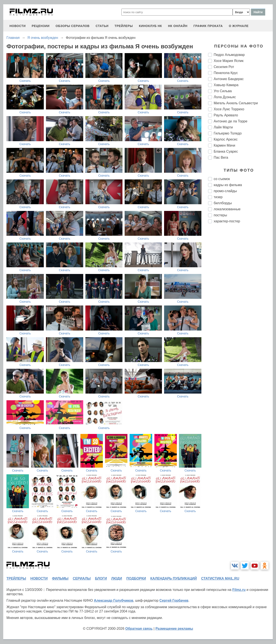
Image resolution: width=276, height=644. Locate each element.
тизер (218, 197)
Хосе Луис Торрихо (229, 109)
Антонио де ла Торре (231, 121)
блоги (101, 578)
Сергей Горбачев (174, 600)
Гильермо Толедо (228, 133)
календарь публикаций (174, 578)
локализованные (227, 209)
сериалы (82, 578)
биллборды (223, 203)
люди (117, 578)
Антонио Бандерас (229, 79)
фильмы (60, 578)
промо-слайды (225, 191)
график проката (208, 26)
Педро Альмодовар (229, 55)
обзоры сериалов (73, 26)
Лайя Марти (223, 127)
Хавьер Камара (226, 85)
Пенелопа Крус (226, 73)
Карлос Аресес (226, 139)
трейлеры (124, 26)
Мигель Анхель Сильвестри (236, 103)
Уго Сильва (223, 91)
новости (18, 26)
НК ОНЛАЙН (178, 26)
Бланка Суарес (226, 151)
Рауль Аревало (226, 115)
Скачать (25, 81)
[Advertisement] (240, 299)
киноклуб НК (150, 26)
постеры (220, 215)
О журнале (239, 26)
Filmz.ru (239, 590)
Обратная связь (139, 629)
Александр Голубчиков (114, 600)
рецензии (41, 26)
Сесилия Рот (224, 67)
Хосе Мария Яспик (229, 61)
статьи (102, 26)
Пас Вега (221, 157)
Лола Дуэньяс (225, 97)
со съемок (222, 179)
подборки (136, 578)
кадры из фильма (228, 185)
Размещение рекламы (174, 629)
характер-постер (227, 221)
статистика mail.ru (220, 578)
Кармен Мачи (224, 145)
